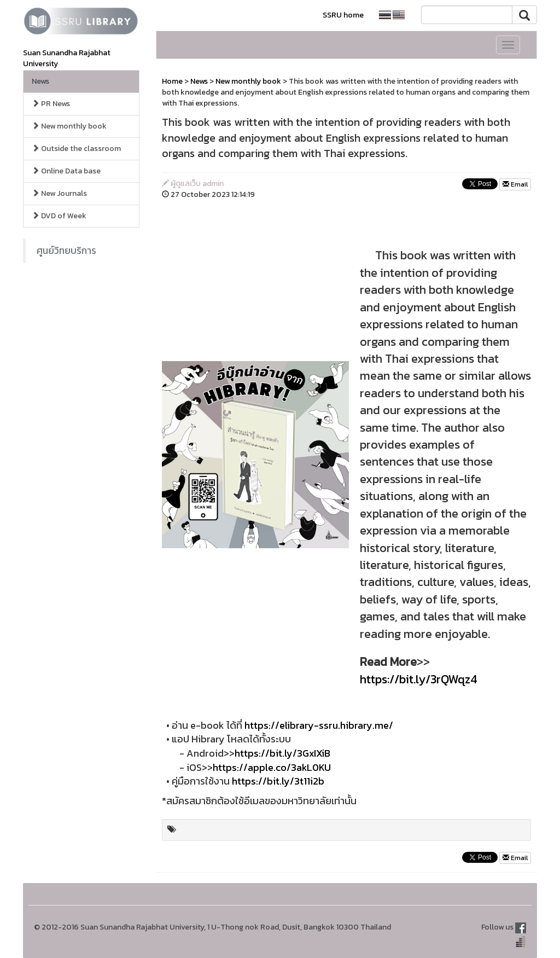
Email (515, 184)
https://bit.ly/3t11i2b (278, 781)
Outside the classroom (76, 149)
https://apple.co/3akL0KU (272, 767)
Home (172, 81)
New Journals (59, 193)
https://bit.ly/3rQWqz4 (419, 679)
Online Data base (66, 171)
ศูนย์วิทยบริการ (66, 251)
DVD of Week (59, 216)
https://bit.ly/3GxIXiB (282, 753)
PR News (51, 104)
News (40, 81)
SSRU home (343, 15)
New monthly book (69, 126)
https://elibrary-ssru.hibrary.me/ (319, 725)
